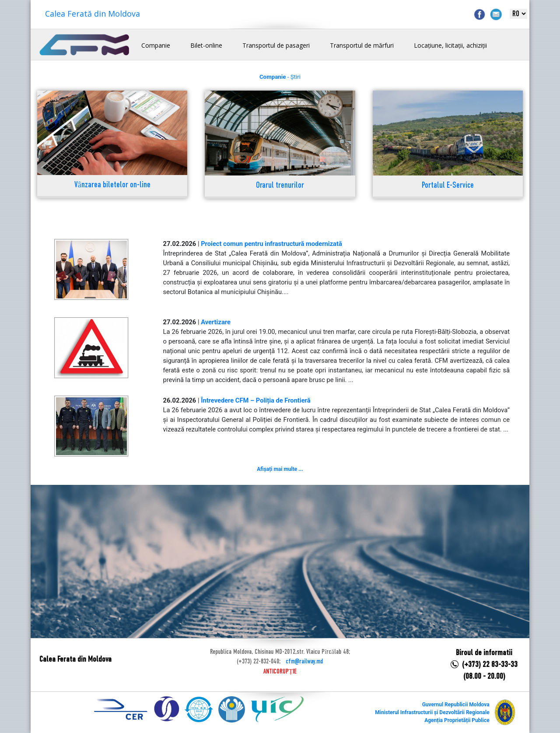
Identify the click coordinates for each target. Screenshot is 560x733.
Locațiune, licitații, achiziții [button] (450, 45)
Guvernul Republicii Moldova (456, 705)
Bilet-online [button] (206, 45)
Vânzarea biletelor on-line (112, 185)
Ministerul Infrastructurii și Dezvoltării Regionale (432, 712)
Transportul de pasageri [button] (276, 45)
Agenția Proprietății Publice (457, 720)
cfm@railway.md (304, 662)
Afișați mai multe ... (280, 469)
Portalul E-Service (448, 186)
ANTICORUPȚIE (280, 672)
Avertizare (216, 322)
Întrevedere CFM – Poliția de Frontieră (255, 400)
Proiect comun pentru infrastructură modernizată (271, 244)
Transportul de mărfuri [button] (362, 45)
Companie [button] (156, 45)
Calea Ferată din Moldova (93, 14)
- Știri (280, 77)
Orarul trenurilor (280, 186)
